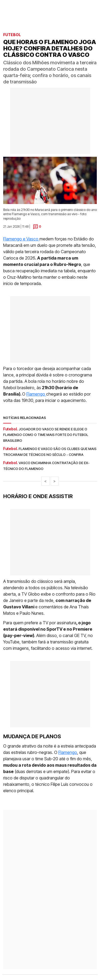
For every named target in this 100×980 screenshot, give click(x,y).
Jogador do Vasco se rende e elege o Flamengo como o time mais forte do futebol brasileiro (46, 435)
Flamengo (36, 394)
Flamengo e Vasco (21, 239)
